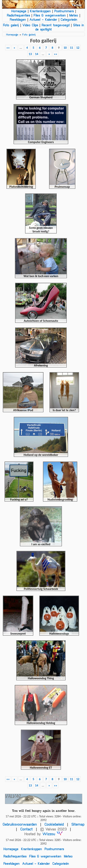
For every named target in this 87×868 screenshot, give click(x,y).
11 (71, 48)
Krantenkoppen (40, 11)
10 (65, 48)
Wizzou (53, 834)
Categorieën (69, 19)
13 (30, 54)
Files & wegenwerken (50, 15)
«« (8, 48)
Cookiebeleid (54, 824)
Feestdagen (18, 19)
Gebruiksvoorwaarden (20, 824)
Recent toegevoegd (56, 25)
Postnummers (64, 11)
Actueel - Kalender (43, 19)
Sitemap (78, 824)
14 (36, 54)
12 (78, 48)
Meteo (74, 15)
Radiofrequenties (18, 15)
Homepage (19, 11)
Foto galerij (11, 25)
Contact (27, 829)
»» (56, 54)
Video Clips (30, 25)
